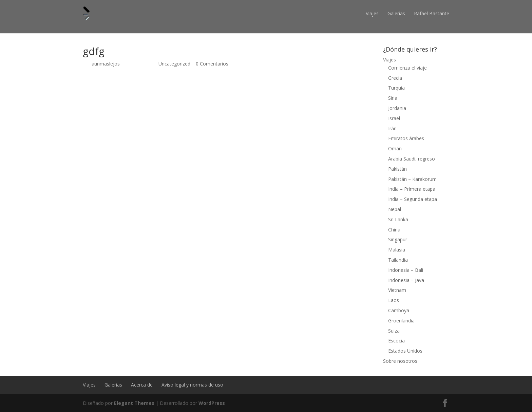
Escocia (396, 341)
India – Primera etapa (412, 189)
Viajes (372, 13)
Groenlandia (401, 321)
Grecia (395, 78)
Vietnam (397, 290)
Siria (393, 98)
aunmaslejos (106, 64)
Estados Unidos (405, 351)
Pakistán (397, 169)
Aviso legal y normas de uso (192, 385)
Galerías (396, 13)
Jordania (397, 108)
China (394, 230)
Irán (392, 128)
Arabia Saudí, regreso (412, 159)
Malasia (397, 250)
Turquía (396, 88)
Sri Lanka (398, 219)
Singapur (398, 239)
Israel (394, 118)
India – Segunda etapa (413, 199)
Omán (395, 148)
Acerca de (142, 385)
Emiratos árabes (406, 138)
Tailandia (398, 260)
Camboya (399, 310)
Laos (394, 300)
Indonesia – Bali (406, 270)
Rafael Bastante (432, 13)
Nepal (395, 209)
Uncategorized (174, 64)
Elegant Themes (134, 403)
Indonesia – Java (406, 280)
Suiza (394, 331)
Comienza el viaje (407, 68)
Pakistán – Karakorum (412, 179)
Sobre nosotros (400, 361)
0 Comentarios (212, 64)
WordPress (212, 403)
